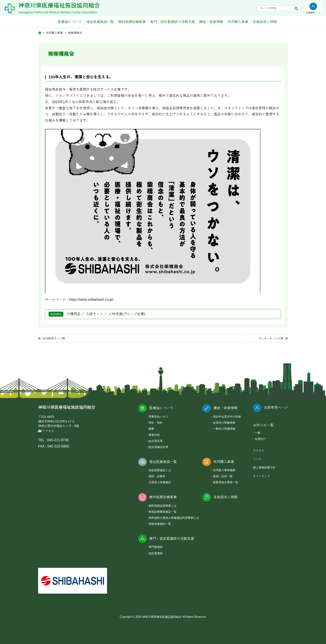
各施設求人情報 (265, 22)
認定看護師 (156, 553)
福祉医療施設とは (160, 470)
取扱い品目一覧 (223, 476)
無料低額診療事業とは (163, 506)
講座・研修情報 (211, 22)
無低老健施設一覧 (160, 524)
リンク (257, 459)
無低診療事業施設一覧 (163, 512)
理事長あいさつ (158, 416)
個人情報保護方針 (264, 468)
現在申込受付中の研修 (227, 416)
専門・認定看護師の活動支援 (172, 22)
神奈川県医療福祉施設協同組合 (59, 6)
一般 (258, 433)
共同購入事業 (238, 22)
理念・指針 (156, 423)
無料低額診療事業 (132, 22)
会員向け (260, 439)
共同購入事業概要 (224, 470)
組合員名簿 (156, 441)
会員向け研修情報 (224, 423)
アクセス (46, 431)
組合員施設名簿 (158, 447)
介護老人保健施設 (160, 482)
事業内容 (154, 435)
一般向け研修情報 (224, 429)
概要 (151, 429)
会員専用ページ (276, 408)
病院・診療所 (157, 476)
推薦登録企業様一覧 (226, 482)
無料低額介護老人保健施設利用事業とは (174, 518)
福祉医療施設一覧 (100, 22)
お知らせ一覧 (263, 425)
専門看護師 (156, 547)
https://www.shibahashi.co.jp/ (91, 300)
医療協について (70, 22)
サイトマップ (261, 476)
